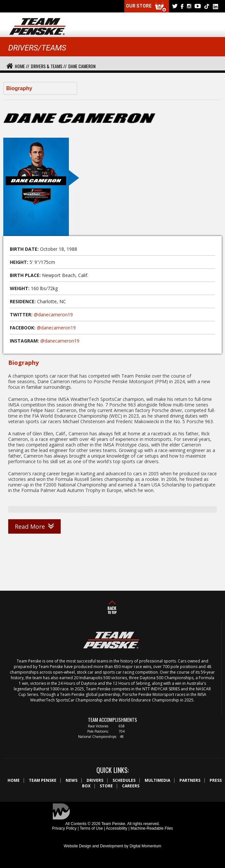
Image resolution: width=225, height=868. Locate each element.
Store (106, 786)
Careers (131, 786)
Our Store (147, 7)
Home (14, 780)
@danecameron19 (53, 315)
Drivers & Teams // (49, 66)
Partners (190, 780)
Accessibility (117, 828)
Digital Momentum (145, 846)
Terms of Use (91, 828)
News (72, 780)
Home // (22, 66)
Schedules (124, 780)
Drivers (95, 780)
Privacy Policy (64, 828)
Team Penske (43, 780)
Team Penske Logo (38, 27)
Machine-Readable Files (152, 828)
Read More (34, 526)
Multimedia (157, 780)
